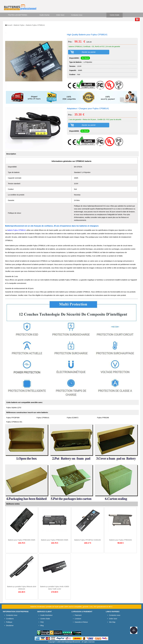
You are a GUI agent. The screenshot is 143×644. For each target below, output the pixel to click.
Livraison (78, 619)
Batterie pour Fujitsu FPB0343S (121, 540)
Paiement (78, 615)
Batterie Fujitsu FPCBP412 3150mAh (88, 540)
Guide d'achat (45, 15)
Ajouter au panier (89, 52)
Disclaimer (10, 625)
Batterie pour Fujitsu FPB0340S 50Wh (55, 540)
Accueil (9, 25)
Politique (9, 622)
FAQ (42, 622)
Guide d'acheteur (46, 615)
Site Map (112, 622)
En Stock (85, 58)
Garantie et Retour (81, 622)
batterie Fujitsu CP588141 (17, 230)
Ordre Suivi (60, 15)
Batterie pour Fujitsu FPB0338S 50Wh (22, 540)
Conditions (10, 619)
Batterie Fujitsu (19, 25)
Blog (42, 625)
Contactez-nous (77, 15)
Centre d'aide (115, 15)
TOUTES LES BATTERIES (18, 15)
